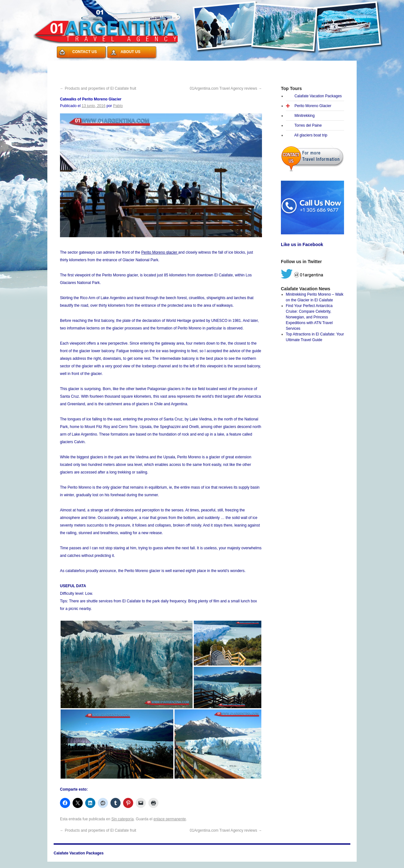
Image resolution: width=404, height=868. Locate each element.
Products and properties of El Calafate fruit (98, 88)
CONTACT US (85, 52)
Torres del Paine (308, 125)
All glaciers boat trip (311, 135)
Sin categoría (123, 819)
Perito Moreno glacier (160, 252)
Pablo (118, 106)
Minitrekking (305, 116)
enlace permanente (170, 819)
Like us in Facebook (302, 244)
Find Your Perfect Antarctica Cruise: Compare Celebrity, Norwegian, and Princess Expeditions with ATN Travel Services (309, 317)
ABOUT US (131, 52)
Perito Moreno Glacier (313, 106)
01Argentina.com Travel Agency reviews (226, 88)
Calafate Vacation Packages (85, 64)
